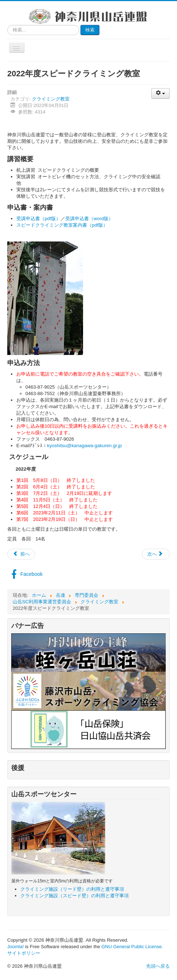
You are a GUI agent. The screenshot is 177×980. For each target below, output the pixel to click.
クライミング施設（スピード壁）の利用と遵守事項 (75, 896)
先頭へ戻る (158, 966)
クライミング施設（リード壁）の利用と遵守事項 (72, 889)
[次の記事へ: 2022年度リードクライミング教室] (156, 554)
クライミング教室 (51, 99)
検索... (7, 25)
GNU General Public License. (132, 947)
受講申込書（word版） (89, 219)
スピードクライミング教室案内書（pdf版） (62, 225)
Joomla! (16, 947)
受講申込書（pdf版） (38, 219)
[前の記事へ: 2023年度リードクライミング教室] (21, 554)
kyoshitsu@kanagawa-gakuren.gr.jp (85, 446)
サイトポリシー (24, 953)
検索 (90, 30)
